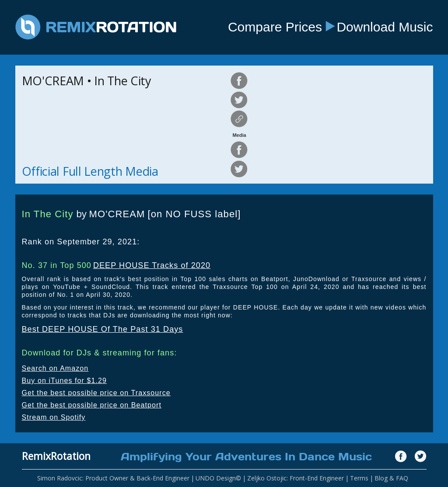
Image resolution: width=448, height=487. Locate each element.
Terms (359, 478)
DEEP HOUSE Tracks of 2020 (152, 265)
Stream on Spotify (54, 417)
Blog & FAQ (391, 478)
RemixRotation (56, 456)
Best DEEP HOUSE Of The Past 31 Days (103, 329)
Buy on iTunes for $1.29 (65, 381)
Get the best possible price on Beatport (92, 405)
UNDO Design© (218, 478)
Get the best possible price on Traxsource (96, 393)
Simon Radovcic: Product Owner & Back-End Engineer (113, 478)
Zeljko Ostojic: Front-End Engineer (296, 478)
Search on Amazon (55, 368)
